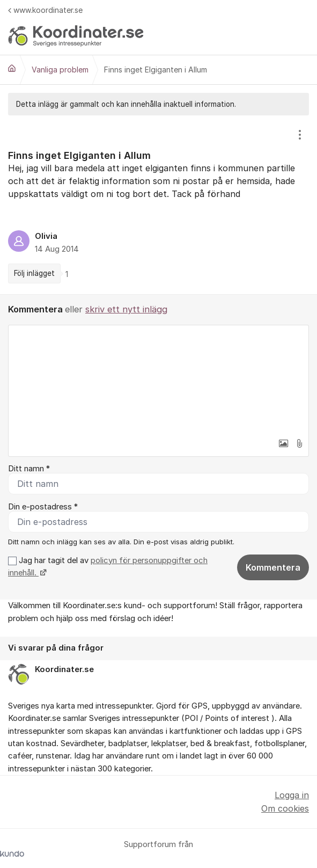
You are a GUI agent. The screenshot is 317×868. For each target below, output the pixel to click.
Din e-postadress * (43, 507)
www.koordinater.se (45, 10)
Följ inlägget (34, 273)
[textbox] (158, 379)
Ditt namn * (29, 469)
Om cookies (285, 808)
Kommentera (273, 567)
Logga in (292, 795)
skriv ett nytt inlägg (126, 309)
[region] (158, 205)
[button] (283, 443)
